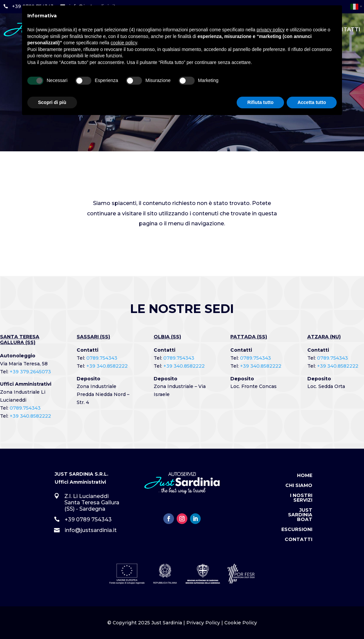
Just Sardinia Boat (300, 515)
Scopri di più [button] (52, 102)
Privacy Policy (203, 623)
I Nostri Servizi (301, 498)
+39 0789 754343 (88, 519)
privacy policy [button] (271, 30)
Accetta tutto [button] (312, 102)
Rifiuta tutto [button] (260, 102)
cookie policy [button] (124, 43)
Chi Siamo (299, 486)
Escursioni (297, 530)
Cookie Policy (241, 623)
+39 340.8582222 (30, 416)
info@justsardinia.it (91, 530)
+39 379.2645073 (30, 372)
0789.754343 (25, 408)
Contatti (298, 540)
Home (305, 476)
